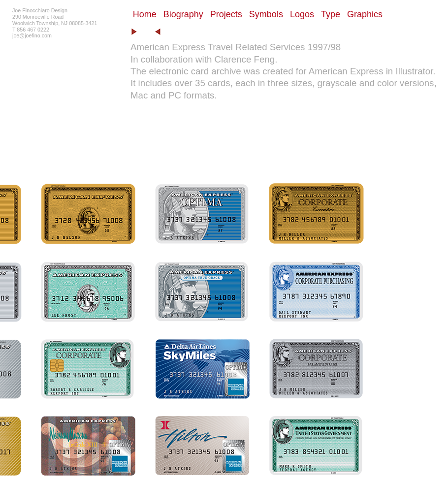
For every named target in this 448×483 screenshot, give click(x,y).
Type (331, 14)
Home (145, 14)
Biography (183, 14)
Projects (226, 14)
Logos (302, 14)
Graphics (365, 14)
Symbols (266, 14)
